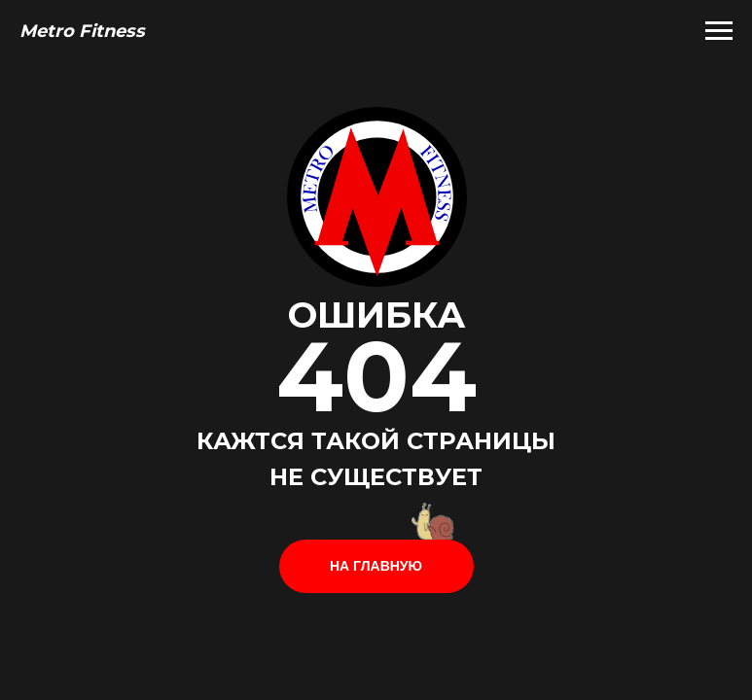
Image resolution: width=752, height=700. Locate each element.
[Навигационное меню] (719, 31)
